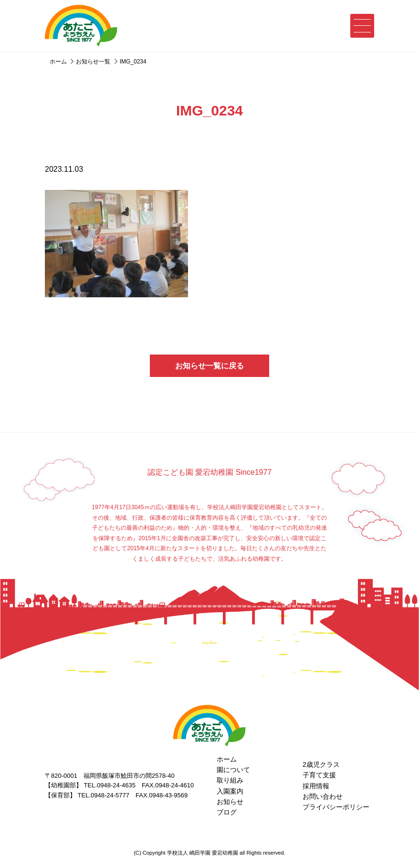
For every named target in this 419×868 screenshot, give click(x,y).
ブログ (227, 812)
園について (233, 770)
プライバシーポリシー (336, 807)
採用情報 (316, 786)
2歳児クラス (321, 764)
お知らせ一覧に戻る (209, 366)
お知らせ (230, 802)
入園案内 (230, 791)
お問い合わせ (323, 796)
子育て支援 (319, 775)
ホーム (227, 759)
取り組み (230, 780)
